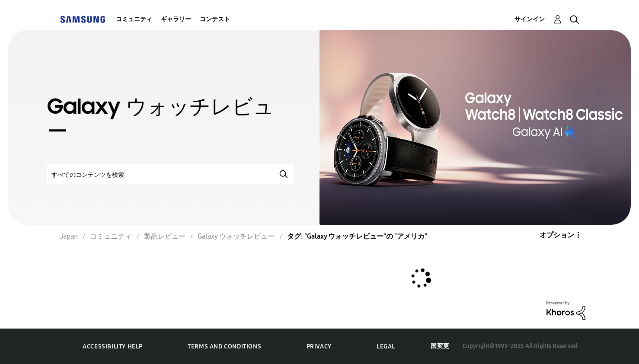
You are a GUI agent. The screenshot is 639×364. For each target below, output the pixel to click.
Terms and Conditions (224, 346)
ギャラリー (176, 19)
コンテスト (215, 19)
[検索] (170, 174)
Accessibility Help (113, 346)
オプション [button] (557, 235)
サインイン (530, 19)
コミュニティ (134, 19)
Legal (386, 346)
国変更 (440, 346)
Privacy (319, 346)
